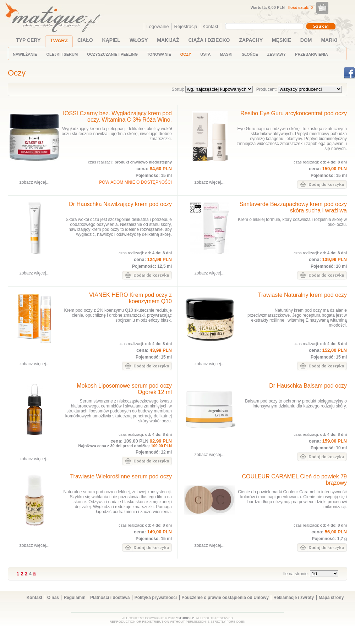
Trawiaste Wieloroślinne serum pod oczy (121, 476)
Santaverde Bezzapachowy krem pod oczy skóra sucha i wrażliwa (293, 207)
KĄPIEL (111, 40)
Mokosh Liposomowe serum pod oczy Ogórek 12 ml (124, 389)
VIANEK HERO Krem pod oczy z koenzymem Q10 (130, 298)
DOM (306, 40)
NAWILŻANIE (25, 54)
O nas (53, 598)
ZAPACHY (251, 40)
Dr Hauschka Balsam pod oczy (308, 386)
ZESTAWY (277, 54)
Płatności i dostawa (110, 598)
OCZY (186, 54)
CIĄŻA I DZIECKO (209, 40)
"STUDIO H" (185, 618)
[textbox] (263, 26)
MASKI (226, 54)
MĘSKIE (282, 40)
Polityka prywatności (156, 598)
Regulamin (74, 598)
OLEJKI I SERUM (62, 54)
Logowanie (158, 26)
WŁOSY (139, 40)
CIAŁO (85, 40)
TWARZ (59, 40)
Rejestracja (186, 26)
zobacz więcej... (35, 182)
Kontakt (211, 26)
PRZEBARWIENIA (312, 54)
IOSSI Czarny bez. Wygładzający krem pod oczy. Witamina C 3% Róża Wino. (117, 116)
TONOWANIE (159, 54)
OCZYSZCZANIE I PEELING (112, 54)
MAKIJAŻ (168, 40)
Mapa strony (331, 598)
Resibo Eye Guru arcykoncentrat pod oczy (294, 113)
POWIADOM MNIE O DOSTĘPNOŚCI (135, 182)
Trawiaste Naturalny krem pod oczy (302, 295)
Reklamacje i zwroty (294, 598)
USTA (205, 54)
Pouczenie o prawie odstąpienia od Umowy (225, 598)
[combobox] (265, 26)
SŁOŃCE (250, 54)
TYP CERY (28, 40)
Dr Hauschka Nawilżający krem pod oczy (120, 204)
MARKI (329, 40)
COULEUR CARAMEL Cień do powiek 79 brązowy (294, 480)
